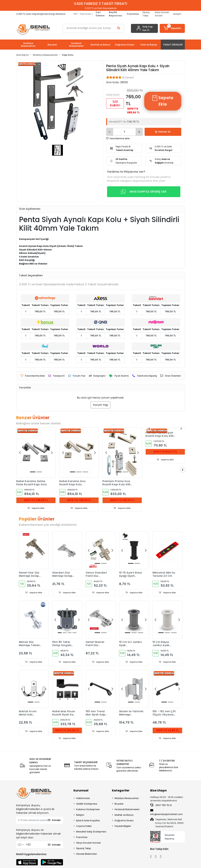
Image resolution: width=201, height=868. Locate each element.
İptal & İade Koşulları (88, 821)
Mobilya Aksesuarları (127, 799)
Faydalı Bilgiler (123, 827)
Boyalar (119, 804)
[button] (172, 28)
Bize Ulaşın (158, 791)
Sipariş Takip (146, 14)
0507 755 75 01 (161, 806)
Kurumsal (81, 791)
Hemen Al (163, 132)
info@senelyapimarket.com (166, 813)
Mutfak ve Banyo (124, 816)
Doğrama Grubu (124, 821)
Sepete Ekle (163, 101)
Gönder (54, 821)
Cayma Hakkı (84, 827)
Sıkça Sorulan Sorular (162, 14)
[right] (185, 470)
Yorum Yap (100, 405)
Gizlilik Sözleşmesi (87, 804)
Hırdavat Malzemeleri (127, 810)
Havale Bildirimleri (87, 855)
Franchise (82, 838)
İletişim (177, 14)
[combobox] (20, 845)
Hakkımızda (83, 799)
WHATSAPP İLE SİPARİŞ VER (144, 192)
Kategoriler (121, 791)
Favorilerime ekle (118, 138)
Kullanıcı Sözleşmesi (88, 810)
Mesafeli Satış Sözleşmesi (91, 832)
